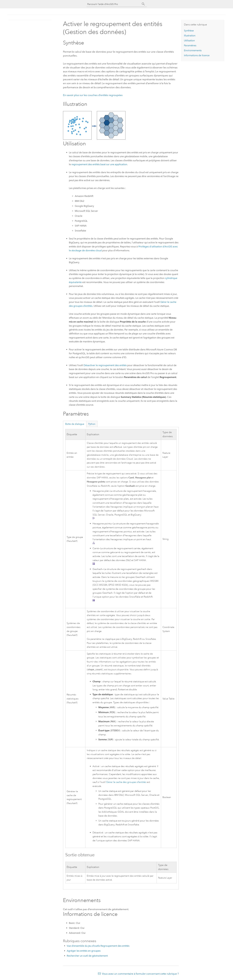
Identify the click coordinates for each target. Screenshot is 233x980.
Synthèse (189, 31)
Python (92, 424)
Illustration (190, 36)
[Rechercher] (143, 4)
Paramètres (190, 45)
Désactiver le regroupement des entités (105, 365)
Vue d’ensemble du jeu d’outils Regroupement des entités (98, 946)
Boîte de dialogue (75, 424)
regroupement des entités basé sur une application (99, 164)
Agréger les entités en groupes (84, 951)
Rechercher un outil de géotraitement (87, 956)
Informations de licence (197, 55)
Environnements (193, 50)
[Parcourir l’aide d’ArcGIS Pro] (114, 4)
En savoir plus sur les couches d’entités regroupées (93, 95)
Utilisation (189, 41)
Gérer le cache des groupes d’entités (126, 782)
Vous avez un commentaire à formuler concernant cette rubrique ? (140, 974)
